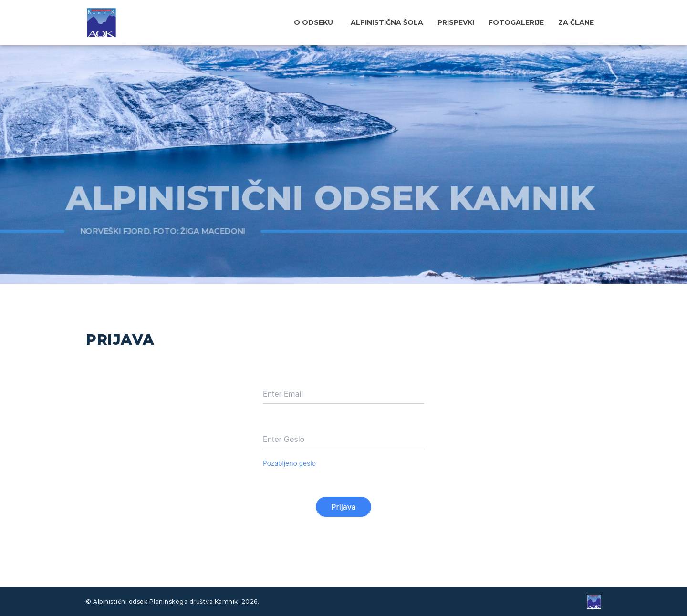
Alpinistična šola (387, 22)
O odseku (313, 22)
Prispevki (456, 22)
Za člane (576, 22)
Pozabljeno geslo (289, 463)
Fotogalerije (516, 22)
